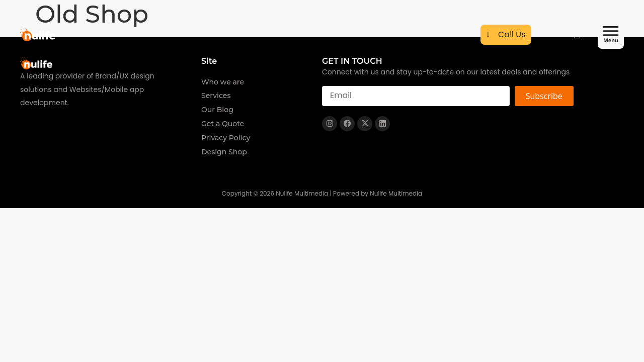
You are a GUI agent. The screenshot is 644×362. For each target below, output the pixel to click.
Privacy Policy (226, 138)
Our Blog (217, 110)
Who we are (223, 82)
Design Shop (224, 152)
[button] (611, 35)
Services (216, 96)
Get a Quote (223, 124)
